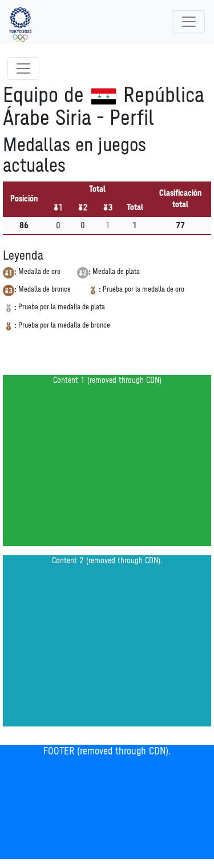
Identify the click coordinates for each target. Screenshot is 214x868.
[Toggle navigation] (189, 22)
